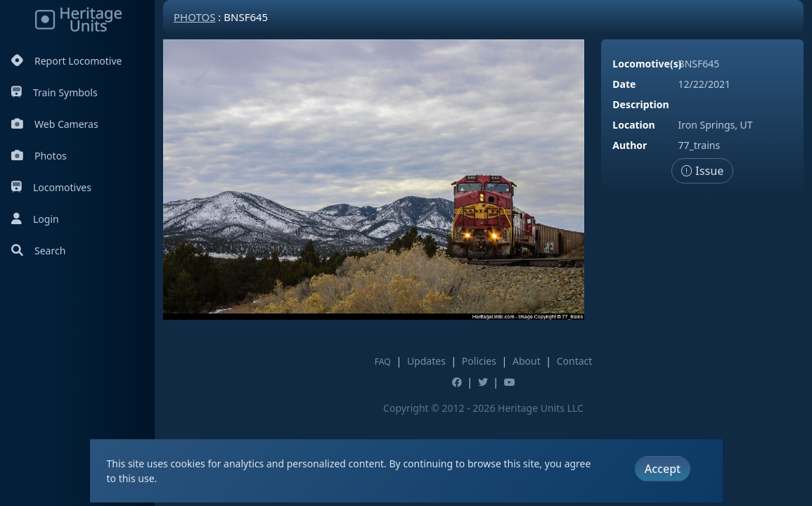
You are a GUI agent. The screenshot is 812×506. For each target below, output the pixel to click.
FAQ (383, 362)
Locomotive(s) (647, 64)
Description (640, 104)
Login (35, 219)
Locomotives (51, 187)
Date (624, 84)
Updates (426, 361)
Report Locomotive (66, 61)
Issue (703, 171)
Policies (479, 361)
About (527, 361)
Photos (39, 156)
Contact (575, 361)
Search (38, 251)
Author (630, 145)
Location (633, 125)
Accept (663, 469)
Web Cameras (55, 124)
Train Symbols (54, 92)
